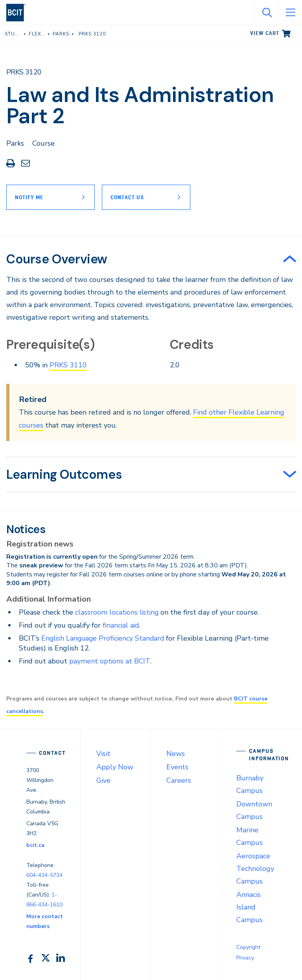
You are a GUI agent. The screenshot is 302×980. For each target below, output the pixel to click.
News (176, 753)
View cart (265, 33)
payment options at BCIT (110, 661)
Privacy (245, 958)
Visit (103, 753)
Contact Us (128, 197)
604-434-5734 (44, 875)
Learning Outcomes (64, 474)
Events (177, 767)
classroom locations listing (118, 612)
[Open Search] (267, 13)
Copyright (248, 947)
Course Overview (57, 259)
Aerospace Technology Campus (255, 868)
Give (103, 780)
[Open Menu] (290, 13)
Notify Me (29, 197)
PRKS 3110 (68, 365)
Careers (179, 780)
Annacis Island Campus (250, 907)
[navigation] (19, 13)
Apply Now (115, 767)
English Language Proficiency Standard (104, 638)
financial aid (121, 625)
